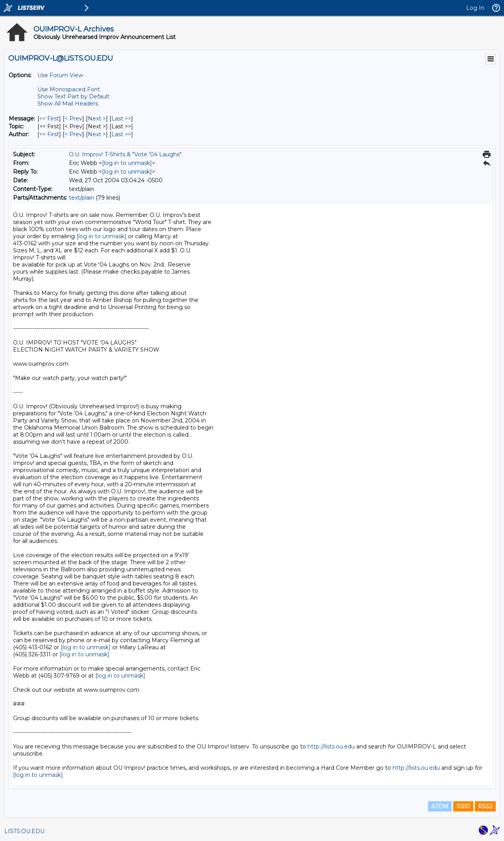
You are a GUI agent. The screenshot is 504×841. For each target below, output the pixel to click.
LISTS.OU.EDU (24, 831)
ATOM (440, 806)
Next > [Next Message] (97, 119)
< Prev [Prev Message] (73, 119)
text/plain (82, 198)
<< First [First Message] (49, 119)
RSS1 (463, 806)
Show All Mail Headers (68, 104)
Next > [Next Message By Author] (97, 134)
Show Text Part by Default (73, 96)
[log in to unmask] (127, 163)
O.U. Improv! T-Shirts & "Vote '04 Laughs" (125, 154)
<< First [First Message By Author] (49, 134)
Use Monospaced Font (69, 89)
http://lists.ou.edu (331, 747)
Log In (475, 8)
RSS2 (485, 806)
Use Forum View (60, 75)
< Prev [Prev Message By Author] (73, 134)
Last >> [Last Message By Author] (121, 134)
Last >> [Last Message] (121, 119)
